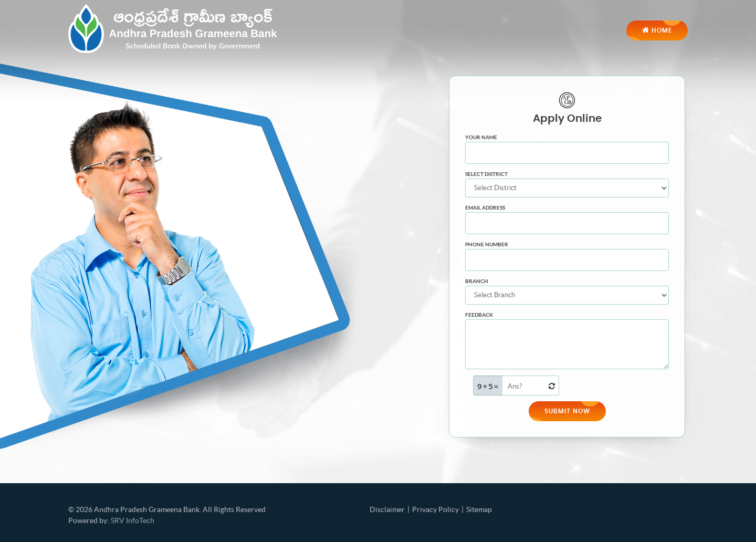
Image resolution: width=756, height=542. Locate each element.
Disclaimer (387, 509)
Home (657, 30)
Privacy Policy (435, 509)
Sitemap (479, 509)
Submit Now (567, 411)
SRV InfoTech (133, 520)
